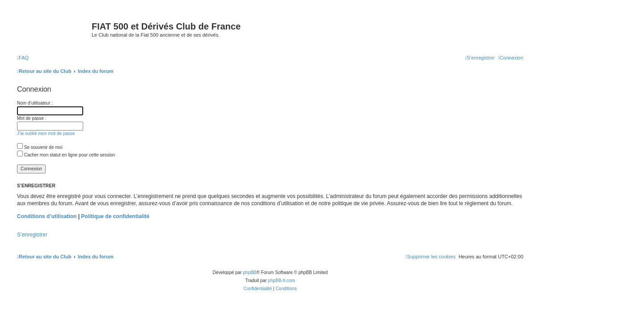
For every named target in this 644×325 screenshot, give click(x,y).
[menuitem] (23, 58)
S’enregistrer (32, 235)
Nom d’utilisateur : (35, 103)
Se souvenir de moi (40, 147)
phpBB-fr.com (282, 281)
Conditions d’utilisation (47, 216)
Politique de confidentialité (115, 216)
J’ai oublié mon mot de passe (46, 133)
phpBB (250, 272)
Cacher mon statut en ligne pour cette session (66, 155)
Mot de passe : (32, 118)
